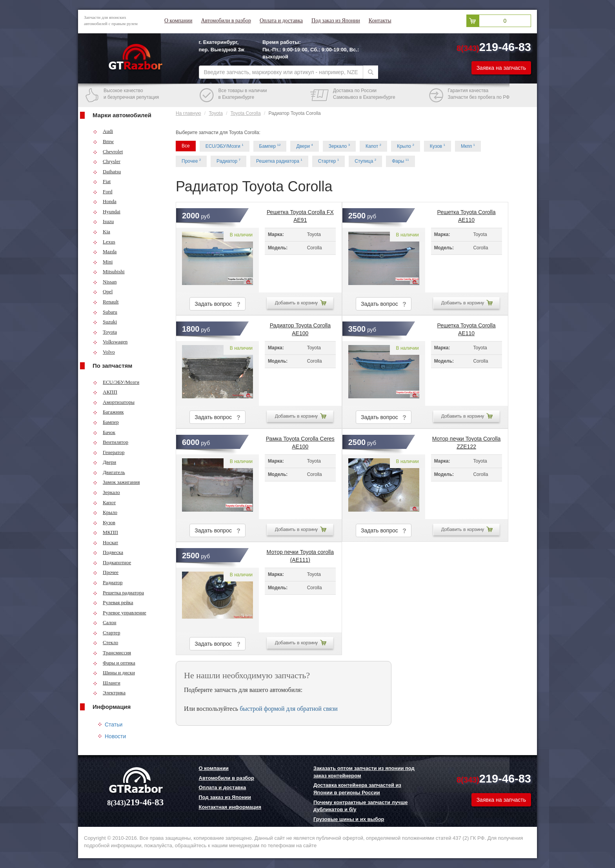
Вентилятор (111, 442)
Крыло (105, 512)
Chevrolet (108, 152)
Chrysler (107, 161)
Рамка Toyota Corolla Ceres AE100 (300, 441)
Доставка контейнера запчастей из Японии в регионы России (357, 789)
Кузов (104, 522)
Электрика (109, 693)
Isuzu (103, 221)
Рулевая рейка (113, 602)
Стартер (106, 633)
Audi (103, 131)
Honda (105, 201)
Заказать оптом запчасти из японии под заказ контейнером (364, 772)
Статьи (114, 725)
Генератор (109, 452)
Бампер (106, 422)
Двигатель (109, 472)
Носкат (106, 542)
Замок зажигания (116, 482)
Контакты (380, 21)
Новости (115, 736)
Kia (102, 232)
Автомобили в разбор (226, 21)
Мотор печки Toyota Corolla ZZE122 (467, 441)
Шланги (107, 683)
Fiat (102, 181)
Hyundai (107, 212)
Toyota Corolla (246, 113)
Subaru (105, 312)
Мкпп (468, 146)
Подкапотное (112, 562)
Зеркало (106, 492)
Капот (104, 502)
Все (186, 146)
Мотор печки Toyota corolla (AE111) (300, 554)
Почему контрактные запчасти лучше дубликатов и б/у (360, 806)
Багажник (108, 412)
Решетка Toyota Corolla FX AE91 (300, 214)
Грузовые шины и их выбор (349, 819)
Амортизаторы (114, 402)
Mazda (105, 252)
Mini (103, 262)
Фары (400, 161)
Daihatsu (107, 172)
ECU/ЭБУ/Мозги (116, 382)
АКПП (105, 392)
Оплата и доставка (281, 21)
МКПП (106, 532)
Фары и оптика (114, 663)
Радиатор (108, 582)
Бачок (104, 432)
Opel (103, 291)
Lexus (104, 242)
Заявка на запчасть (501, 68)
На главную (188, 113)
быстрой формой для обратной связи (289, 709)
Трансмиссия (112, 653)
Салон (105, 622)
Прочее (106, 572)
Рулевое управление (120, 613)
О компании (178, 21)
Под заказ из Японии (336, 21)
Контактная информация (230, 807)
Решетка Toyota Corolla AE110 (467, 214)
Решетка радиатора (118, 593)
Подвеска (108, 552)
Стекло (106, 642)
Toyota (105, 332)
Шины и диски (114, 673)
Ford (103, 192)
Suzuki (105, 322)
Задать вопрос (217, 304)
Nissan (105, 282)
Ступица (365, 161)
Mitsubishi (109, 271)
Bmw (103, 141)
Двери (105, 462)
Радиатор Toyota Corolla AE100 (300, 328)
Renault (106, 302)
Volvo (104, 352)
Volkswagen (110, 342)
